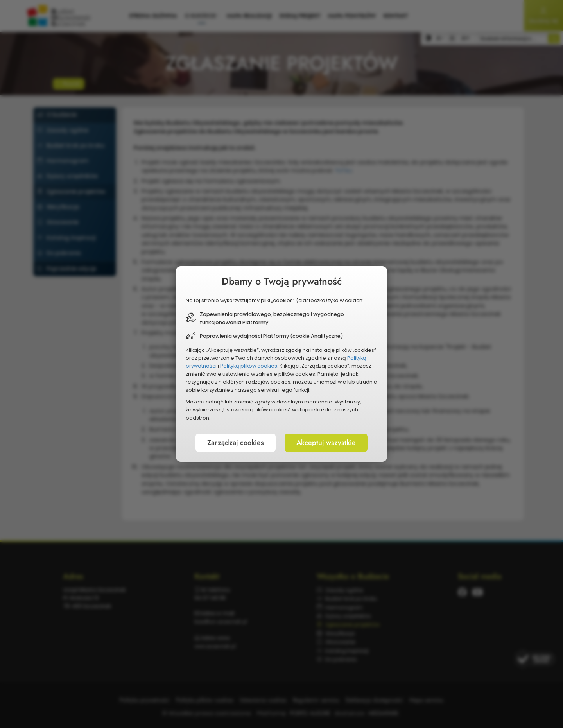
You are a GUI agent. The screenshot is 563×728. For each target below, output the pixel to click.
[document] (281, 364)
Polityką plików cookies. (249, 366)
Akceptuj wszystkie (326, 443)
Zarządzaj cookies (236, 443)
